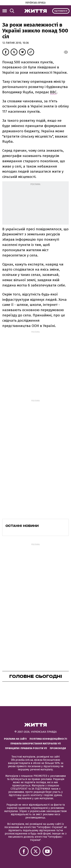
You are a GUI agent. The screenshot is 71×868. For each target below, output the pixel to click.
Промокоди (58, 748)
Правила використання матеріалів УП (36, 744)
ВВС (53, 92)
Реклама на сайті (15, 739)
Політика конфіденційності (48, 739)
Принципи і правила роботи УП (26, 748)
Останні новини (22, 526)
